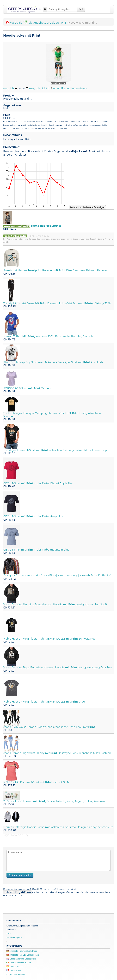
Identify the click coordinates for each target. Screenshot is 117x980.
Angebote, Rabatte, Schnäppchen (23, 955)
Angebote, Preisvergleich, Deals (22, 951)
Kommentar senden (20, 875)
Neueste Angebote (15, 938)
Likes (9, 934)
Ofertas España (15, 967)
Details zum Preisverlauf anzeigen (87, 207)
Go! (81, 9)
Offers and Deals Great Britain (21, 959)
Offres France (14, 971)
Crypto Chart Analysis (16, 974)
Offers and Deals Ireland (19, 963)
